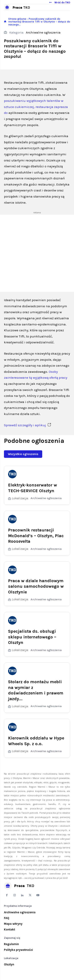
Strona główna (17, 19)
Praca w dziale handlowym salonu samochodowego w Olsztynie (36, 586)
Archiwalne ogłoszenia (43, 33)
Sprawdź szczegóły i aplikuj (27, 425)
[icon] (5, 22)
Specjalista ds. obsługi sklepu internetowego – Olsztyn (32, 637)
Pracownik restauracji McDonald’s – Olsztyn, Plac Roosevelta (36, 536)
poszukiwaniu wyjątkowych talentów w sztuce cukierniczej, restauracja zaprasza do (36, 107)
